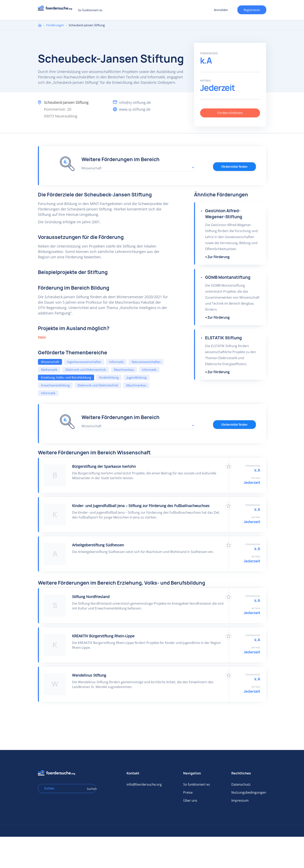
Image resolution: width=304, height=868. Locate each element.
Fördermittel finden (234, 167)
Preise (188, 792)
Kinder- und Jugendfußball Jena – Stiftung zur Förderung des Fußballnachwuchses (141, 506)
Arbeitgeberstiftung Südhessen (98, 545)
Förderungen (55, 25)
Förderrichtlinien (230, 113)
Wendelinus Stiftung (89, 675)
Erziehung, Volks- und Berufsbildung (66, 377)
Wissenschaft (50, 362)
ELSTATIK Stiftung (223, 338)
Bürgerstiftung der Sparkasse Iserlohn (104, 466)
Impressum (240, 800)
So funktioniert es (90, 10)
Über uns (190, 800)
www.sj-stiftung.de (135, 109)
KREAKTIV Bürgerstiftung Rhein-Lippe (103, 636)
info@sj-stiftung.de (135, 102)
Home (40, 25)
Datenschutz (241, 784)
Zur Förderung (219, 257)
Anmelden (221, 10)
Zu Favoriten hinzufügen (228, 467)
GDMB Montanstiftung (228, 277)
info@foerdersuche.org (144, 784)
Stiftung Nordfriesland (91, 597)
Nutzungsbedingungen (249, 792)
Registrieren (252, 10)
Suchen (90, 789)
